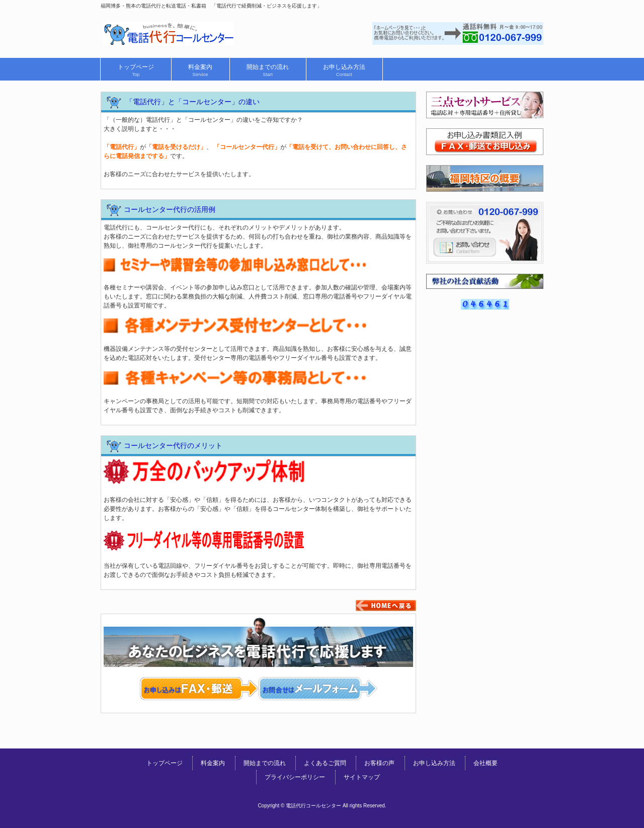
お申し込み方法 (434, 763)
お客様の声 (379, 763)
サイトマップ (362, 777)
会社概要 (486, 763)
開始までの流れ (265, 763)
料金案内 (213, 763)
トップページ (165, 763)
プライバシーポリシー (295, 777)
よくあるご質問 (325, 763)
